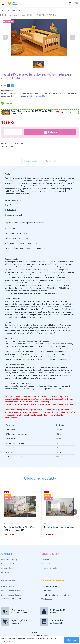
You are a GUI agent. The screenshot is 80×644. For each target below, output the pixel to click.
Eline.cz (45, 636)
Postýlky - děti (16, 10)
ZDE (23, 228)
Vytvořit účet (46, 564)
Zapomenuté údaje (49, 568)
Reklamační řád (8, 564)
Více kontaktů (47, 599)
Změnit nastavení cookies (12, 598)
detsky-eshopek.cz (46, 633)
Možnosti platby (8, 572)
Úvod (4, 10)
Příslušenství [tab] (50, 161)
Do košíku (50, 132)
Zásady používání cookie (11, 595)
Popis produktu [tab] (31, 161)
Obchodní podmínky (9, 560)
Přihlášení (45, 560)
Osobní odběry (7, 568)
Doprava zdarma (8, 586)
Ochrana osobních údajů (11, 591)
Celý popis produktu (37, 96)
